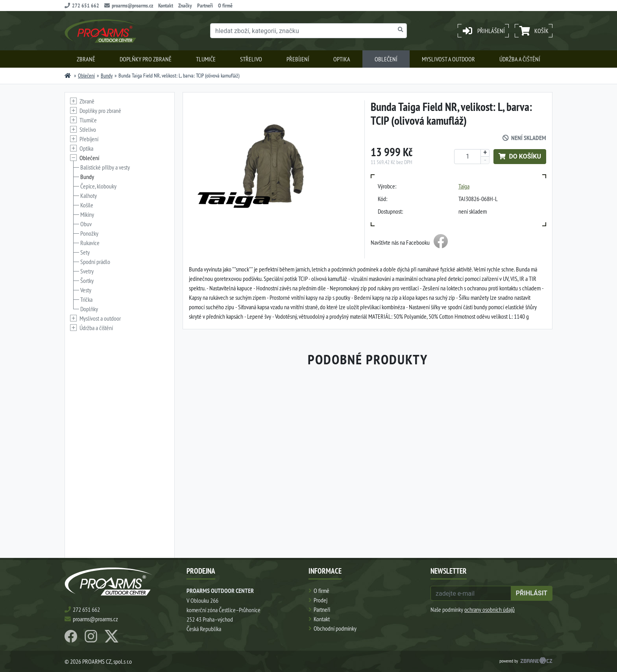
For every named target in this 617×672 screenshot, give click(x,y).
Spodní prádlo (95, 262)
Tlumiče (206, 59)
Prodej (321, 600)
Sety (85, 252)
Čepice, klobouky (98, 186)
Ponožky (89, 233)
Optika (342, 59)
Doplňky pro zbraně (146, 59)
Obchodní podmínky (335, 628)
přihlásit (532, 593)
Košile (87, 205)
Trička (86, 299)
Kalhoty (89, 196)
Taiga (464, 186)
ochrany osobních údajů (490, 609)
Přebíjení (298, 59)
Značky (185, 6)
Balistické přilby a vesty (105, 167)
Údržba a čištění (520, 59)
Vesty (86, 290)
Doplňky (89, 309)
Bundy (107, 76)
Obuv (86, 224)
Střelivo (251, 59)
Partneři (205, 6)
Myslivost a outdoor (448, 59)
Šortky (87, 281)
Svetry (87, 271)
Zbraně (86, 59)
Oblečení (386, 59)
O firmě (225, 6)
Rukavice (90, 243)
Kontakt (166, 6)
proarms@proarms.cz (129, 6)
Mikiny (87, 214)
